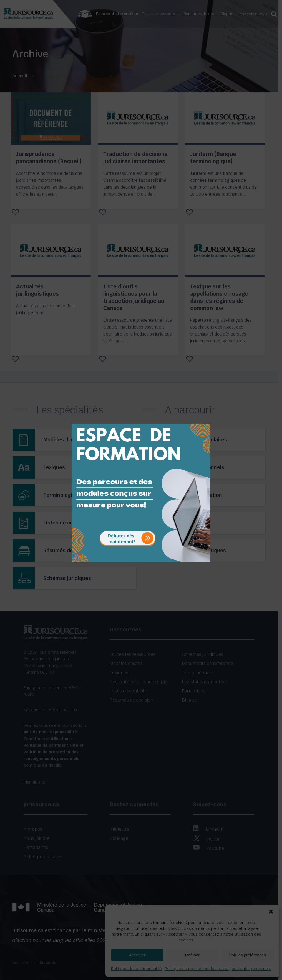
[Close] (206, 419)
